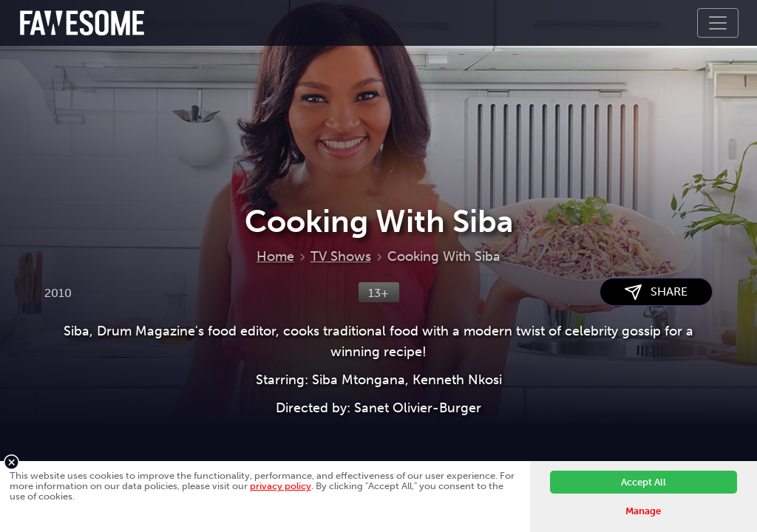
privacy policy (281, 486)
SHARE (656, 292)
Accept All (644, 482)
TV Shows (341, 256)
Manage (643, 511)
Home (275, 256)
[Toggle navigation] (718, 23)
